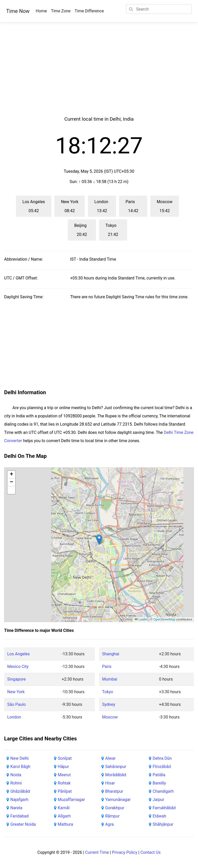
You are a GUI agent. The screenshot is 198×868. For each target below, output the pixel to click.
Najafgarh (19, 800)
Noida (16, 775)
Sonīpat (65, 758)
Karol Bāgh (20, 767)
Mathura (65, 824)
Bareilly (159, 783)
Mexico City (18, 667)
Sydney (109, 704)
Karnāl (64, 808)
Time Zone (61, 11)
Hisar (110, 783)
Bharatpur (114, 791)
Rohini (16, 783)
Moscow (110, 717)
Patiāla (159, 775)
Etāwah (159, 816)
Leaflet (141, 619)
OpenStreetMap (164, 619)
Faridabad (19, 816)
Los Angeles (18, 654)
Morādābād (116, 775)
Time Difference (89, 11)
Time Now (18, 11)
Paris (107, 667)
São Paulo (16, 704)
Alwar (110, 758)
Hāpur (63, 767)
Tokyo (108, 692)
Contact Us (150, 852)
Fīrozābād (162, 767)
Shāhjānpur (163, 824)
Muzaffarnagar (71, 800)
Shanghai (111, 654)
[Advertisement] (99, 75)
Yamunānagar (118, 800)
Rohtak (64, 783)
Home (41, 11)
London (14, 717)
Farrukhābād (164, 808)
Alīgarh (64, 816)
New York (16, 692)
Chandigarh (163, 791)
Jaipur (158, 800)
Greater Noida (23, 824)
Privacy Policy (125, 852)
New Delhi (19, 758)
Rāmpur (112, 816)
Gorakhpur (115, 808)
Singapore (16, 679)
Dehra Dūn (162, 758)
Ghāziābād (20, 791)
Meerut (64, 775)
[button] (99, 539)
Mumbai (110, 679)
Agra (109, 824)
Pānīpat (65, 791)
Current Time (97, 852)
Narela (16, 808)
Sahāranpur (116, 767)
